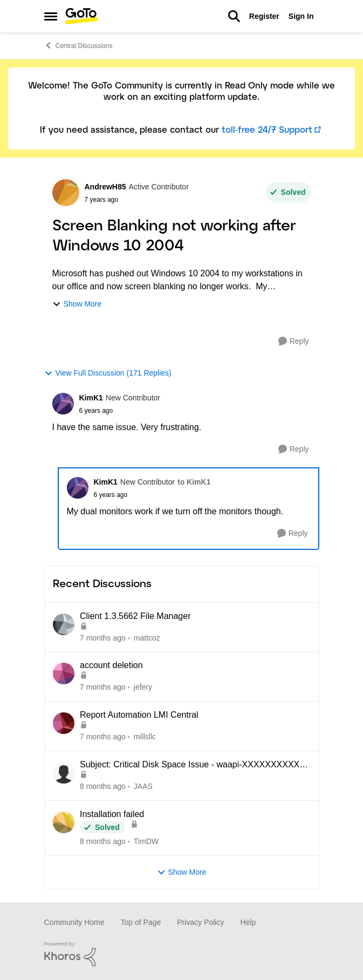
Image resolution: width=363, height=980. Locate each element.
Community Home (74, 922)
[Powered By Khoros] (182, 954)
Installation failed (112, 814)
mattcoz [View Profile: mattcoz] (146, 637)
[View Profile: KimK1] (63, 404)
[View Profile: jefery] (64, 673)
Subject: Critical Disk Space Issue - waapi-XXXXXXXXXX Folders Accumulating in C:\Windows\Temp (190, 765)
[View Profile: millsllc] (64, 723)
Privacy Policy (200, 922)
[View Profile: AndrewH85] (66, 193)
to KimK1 (194, 482)
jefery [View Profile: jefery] (142, 687)
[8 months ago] (103, 787)
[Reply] (294, 341)
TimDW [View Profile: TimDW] (146, 841)
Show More (77, 304)
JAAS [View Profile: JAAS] (143, 786)
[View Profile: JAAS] (64, 773)
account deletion (111, 665)
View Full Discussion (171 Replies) (108, 373)
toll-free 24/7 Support (267, 130)
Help (248, 922)
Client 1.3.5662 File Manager (135, 616)
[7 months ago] (103, 638)
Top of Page (141, 922)
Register (264, 16)
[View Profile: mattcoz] (64, 624)
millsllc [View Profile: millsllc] (144, 737)
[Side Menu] (51, 16)
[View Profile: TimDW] (64, 822)
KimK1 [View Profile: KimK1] (91, 398)
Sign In (301, 16)
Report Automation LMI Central (139, 715)
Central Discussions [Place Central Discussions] (78, 45)
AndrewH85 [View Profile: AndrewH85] (105, 187)
